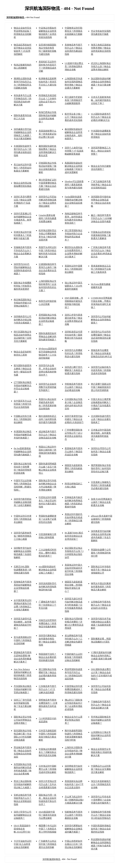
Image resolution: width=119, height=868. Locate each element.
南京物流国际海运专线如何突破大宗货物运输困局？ (23, 303)
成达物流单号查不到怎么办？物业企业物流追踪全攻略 (47, 435)
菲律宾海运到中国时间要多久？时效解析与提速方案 (23, 235)
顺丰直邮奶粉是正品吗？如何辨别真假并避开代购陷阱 (47, 419)
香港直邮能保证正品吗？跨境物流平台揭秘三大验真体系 (101, 269)
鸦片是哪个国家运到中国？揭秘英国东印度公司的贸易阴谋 (101, 387)
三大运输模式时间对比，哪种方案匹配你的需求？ (47, 553)
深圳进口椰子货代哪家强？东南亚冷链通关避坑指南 (74, 370)
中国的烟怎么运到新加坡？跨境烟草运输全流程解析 (74, 657)
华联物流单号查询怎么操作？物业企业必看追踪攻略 (74, 387)
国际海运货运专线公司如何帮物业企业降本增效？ (23, 720)
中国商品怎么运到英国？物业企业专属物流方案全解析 (101, 769)
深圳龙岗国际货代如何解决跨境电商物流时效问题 (47, 587)
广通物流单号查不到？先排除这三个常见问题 (47, 605)
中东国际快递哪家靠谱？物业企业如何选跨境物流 (101, 134)
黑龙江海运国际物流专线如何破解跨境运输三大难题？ (23, 784)
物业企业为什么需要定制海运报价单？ (74, 720)
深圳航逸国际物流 (52, 859)
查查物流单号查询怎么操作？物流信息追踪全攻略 (74, 452)
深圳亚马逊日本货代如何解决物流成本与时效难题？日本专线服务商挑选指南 (74, 605)
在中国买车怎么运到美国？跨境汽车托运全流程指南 (23, 404)
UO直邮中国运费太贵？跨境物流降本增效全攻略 (74, 66)
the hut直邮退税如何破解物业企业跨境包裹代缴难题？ (23, 452)
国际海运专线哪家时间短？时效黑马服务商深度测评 (23, 286)
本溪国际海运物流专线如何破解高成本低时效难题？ (23, 435)
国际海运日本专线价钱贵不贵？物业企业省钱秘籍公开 (101, 570)
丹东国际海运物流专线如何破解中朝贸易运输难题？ (23, 689)
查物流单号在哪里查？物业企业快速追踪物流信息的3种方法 (101, 353)
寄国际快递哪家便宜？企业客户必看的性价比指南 (47, 519)
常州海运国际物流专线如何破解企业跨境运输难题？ (101, 720)
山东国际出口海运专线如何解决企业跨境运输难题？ (101, 735)
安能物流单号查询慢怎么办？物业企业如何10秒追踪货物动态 (101, 815)
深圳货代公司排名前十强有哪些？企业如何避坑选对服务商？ (101, 800)
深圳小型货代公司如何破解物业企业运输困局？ (23, 815)
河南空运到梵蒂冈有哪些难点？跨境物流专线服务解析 (47, 623)
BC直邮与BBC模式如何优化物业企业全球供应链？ (74, 536)
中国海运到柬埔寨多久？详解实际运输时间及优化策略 (47, 752)
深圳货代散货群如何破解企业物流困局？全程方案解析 (23, 502)
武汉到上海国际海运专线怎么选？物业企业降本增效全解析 (101, 66)
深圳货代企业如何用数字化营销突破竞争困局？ (47, 387)
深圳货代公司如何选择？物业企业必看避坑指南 (101, 689)
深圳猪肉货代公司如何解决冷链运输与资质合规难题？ (23, 320)
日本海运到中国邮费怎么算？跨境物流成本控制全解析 (47, 769)
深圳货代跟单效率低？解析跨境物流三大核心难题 (23, 536)
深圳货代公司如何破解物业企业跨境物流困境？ (101, 320)
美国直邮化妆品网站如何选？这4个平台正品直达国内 (74, 784)
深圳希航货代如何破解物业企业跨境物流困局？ (74, 769)
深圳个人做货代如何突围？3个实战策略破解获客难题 (74, 151)
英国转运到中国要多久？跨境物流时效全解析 (74, 269)
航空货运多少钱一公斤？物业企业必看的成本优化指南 (74, 117)
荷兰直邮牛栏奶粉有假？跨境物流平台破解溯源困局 (74, 100)
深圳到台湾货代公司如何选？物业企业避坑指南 (101, 452)
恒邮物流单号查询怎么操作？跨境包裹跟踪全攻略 (74, 815)
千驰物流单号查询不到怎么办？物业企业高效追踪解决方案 (101, 705)
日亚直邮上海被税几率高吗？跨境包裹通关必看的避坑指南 (101, 485)
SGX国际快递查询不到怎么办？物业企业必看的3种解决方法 (101, 117)
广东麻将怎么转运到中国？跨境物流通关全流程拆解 (47, 844)
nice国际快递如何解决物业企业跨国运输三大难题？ (47, 570)
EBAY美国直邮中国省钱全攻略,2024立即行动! (22, 829)
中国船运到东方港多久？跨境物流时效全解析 (23, 419)
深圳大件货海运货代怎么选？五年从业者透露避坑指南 (47, 784)
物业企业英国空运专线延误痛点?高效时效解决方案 (101, 752)
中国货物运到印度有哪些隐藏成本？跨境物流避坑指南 (74, 689)
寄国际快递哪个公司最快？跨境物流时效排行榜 (101, 553)
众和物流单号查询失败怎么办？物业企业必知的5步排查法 (101, 605)
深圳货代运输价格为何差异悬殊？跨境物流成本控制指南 (101, 370)
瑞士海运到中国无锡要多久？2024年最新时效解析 (74, 286)
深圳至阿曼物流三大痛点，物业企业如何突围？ (101, 151)
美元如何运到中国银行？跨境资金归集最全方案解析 (23, 168)
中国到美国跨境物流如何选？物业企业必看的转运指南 (101, 829)
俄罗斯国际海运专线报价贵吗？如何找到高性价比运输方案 (101, 468)
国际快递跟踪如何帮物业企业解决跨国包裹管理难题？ (47, 336)
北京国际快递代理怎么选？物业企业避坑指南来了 (101, 419)
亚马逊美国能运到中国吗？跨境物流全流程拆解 (23, 640)
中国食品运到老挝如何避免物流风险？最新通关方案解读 (101, 235)
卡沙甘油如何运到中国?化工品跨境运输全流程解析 (23, 844)
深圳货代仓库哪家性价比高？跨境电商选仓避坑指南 (74, 353)
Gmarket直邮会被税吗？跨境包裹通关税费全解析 (47, 218)
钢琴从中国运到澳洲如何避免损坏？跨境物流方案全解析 (101, 587)
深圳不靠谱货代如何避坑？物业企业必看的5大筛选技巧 (74, 419)
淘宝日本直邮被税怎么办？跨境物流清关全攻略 (101, 784)
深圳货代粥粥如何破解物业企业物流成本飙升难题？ (74, 829)
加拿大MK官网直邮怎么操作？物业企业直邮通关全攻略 (101, 502)
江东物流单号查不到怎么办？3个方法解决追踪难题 (47, 689)
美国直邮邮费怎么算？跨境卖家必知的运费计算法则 (47, 134)
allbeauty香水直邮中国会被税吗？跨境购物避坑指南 (102, 519)
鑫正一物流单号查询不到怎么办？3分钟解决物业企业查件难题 (101, 218)
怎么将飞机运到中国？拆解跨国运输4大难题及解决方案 (74, 800)
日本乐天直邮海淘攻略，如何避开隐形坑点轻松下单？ (101, 100)
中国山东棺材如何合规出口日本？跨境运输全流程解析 (74, 844)
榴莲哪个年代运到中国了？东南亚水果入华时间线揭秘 (47, 829)
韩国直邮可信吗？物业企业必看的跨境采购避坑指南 (47, 657)
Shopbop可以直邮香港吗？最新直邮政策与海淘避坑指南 (74, 185)
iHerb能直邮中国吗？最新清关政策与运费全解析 (47, 815)
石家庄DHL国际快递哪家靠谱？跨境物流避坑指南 (23, 570)
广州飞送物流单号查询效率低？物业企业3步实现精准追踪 (101, 185)
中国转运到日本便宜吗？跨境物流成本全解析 (23, 519)
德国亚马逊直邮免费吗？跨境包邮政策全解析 (74, 468)
